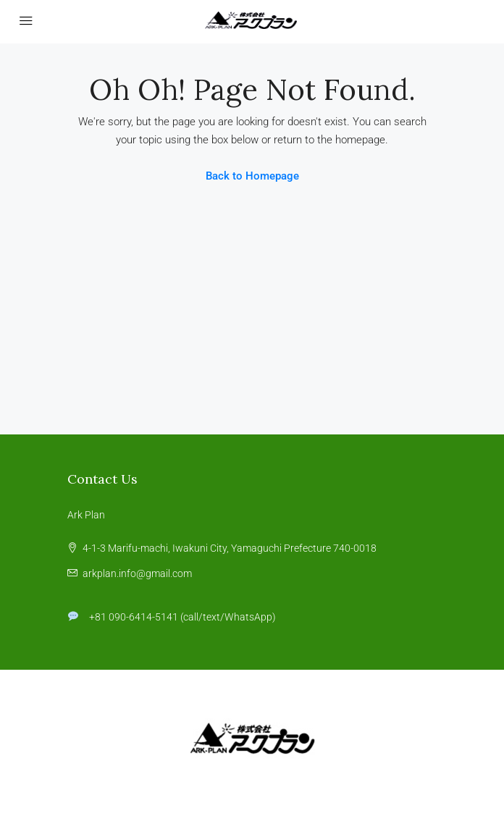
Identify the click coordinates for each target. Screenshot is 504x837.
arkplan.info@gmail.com (137, 573)
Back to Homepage (252, 176)
